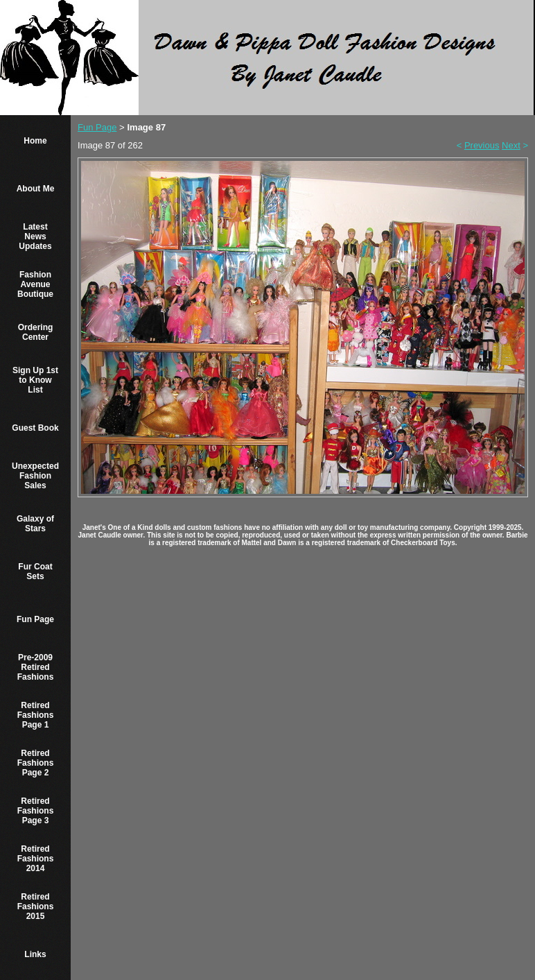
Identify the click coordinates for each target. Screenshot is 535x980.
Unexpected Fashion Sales (35, 476)
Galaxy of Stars (35, 524)
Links (35, 954)
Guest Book (35, 428)
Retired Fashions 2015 (36, 906)
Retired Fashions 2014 (36, 859)
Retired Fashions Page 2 (36, 763)
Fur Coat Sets (35, 571)
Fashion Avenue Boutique (35, 284)
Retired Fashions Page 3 (36, 811)
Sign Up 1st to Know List (35, 380)
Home (35, 141)
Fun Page (35, 619)
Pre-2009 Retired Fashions (36, 667)
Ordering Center (36, 332)
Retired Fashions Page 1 (36, 715)
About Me (36, 189)
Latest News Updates (35, 237)
